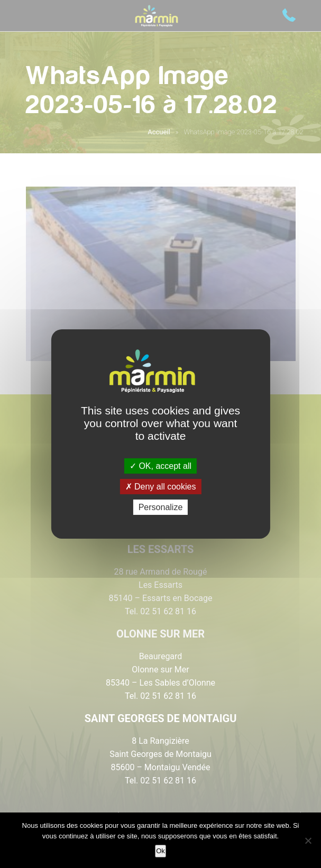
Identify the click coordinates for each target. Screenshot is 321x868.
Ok (160, 851)
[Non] (308, 841)
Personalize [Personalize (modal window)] (161, 507)
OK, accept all (160, 465)
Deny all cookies (161, 487)
